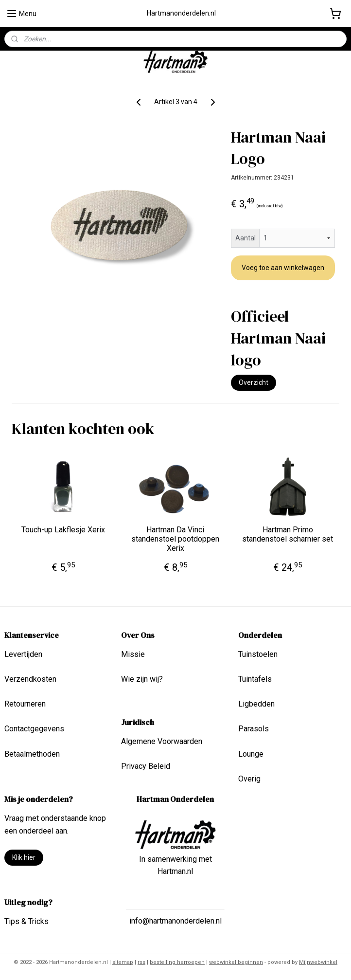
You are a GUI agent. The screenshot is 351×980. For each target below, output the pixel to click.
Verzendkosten (30, 679)
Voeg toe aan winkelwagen (283, 268)
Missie (133, 654)
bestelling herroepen (177, 962)
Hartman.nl (175, 871)
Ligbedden (256, 704)
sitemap (123, 962)
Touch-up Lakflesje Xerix (63, 530)
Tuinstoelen (258, 654)
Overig (249, 779)
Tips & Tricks (26, 921)
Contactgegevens (34, 729)
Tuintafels (255, 679)
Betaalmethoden (32, 754)
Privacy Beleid (146, 766)
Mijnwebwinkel (318, 962)
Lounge (251, 754)
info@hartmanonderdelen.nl (175, 921)
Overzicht (254, 382)
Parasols (254, 729)
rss (141, 962)
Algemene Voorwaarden (162, 741)
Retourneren (25, 704)
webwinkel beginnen (236, 962)
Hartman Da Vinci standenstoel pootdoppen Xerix (175, 539)
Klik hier (24, 857)
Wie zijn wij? (142, 679)
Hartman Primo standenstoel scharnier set (288, 534)
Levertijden (23, 654)
